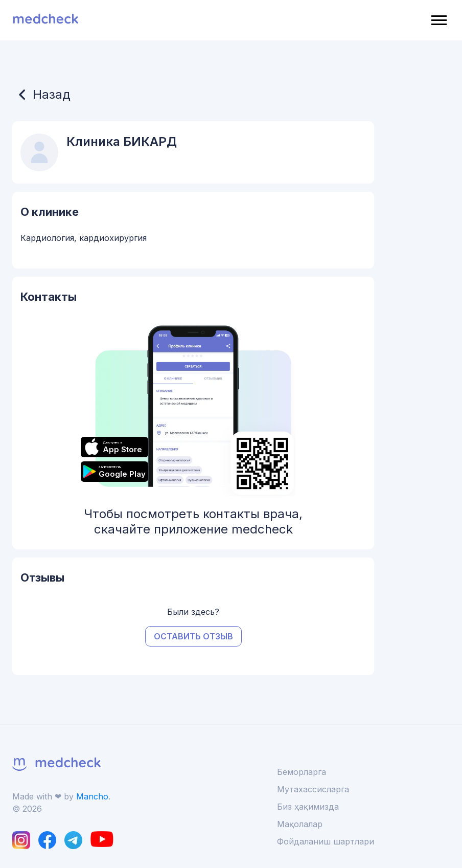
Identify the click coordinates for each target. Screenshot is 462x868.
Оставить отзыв (193, 636)
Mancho (92, 796)
